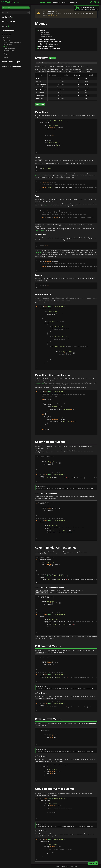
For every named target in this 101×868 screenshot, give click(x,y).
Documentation (45, 2)
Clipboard (6, 53)
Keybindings (7, 40)
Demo (52, 58)
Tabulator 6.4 (52, 15)
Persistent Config (8, 51)
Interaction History (9, 48)
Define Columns (40, 231)
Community (73, 2)
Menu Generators (47, 37)
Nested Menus (46, 35)
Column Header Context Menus (50, 42)
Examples (57, 2)
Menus (5, 46)
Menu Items (45, 32)
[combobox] (16, 13)
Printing (5, 57)
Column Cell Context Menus (48, 44)
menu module (65, 63)
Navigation (6, 38)
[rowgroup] (66, 89)
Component (39, 176)
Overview (42, 30)
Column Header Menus (47, 39)
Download (6, 55)
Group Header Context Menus (49, 49)
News (64, 2)
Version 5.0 (15, 8)
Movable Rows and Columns (12, 42)
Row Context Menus (46, 46)
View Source (40, 104)
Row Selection (7, 44)
